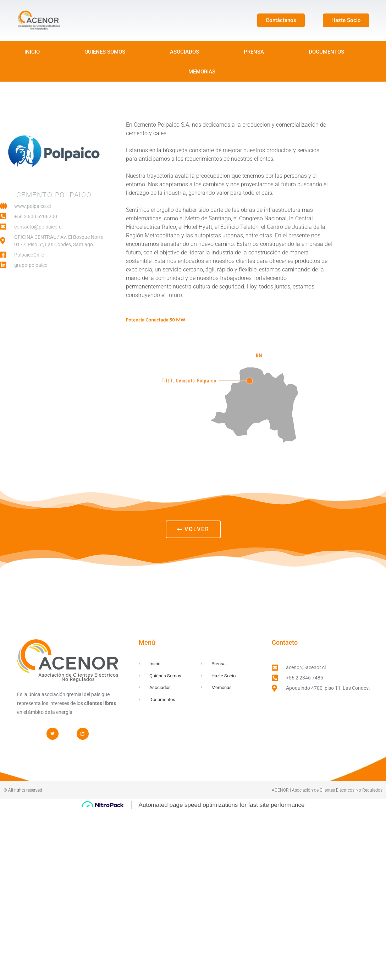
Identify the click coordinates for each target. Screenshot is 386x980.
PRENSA (254, 52)
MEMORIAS (202, 72)
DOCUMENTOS (326, 52)
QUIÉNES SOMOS (105, 52)
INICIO (32, 52)
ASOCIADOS (184, 52)
